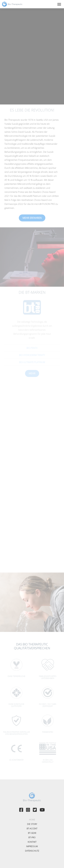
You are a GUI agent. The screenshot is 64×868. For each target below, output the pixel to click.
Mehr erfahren (32, 218)
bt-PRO (32, 837)
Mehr (32, 373)
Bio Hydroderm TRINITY (32, 355)
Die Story (32, 824)
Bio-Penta (32, 348)
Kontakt (32, 842)
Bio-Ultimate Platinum (32, 362)
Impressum (32, 846)
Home (32, 820)
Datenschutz (32, 851)
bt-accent (32, 828)
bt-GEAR (32, 833)
